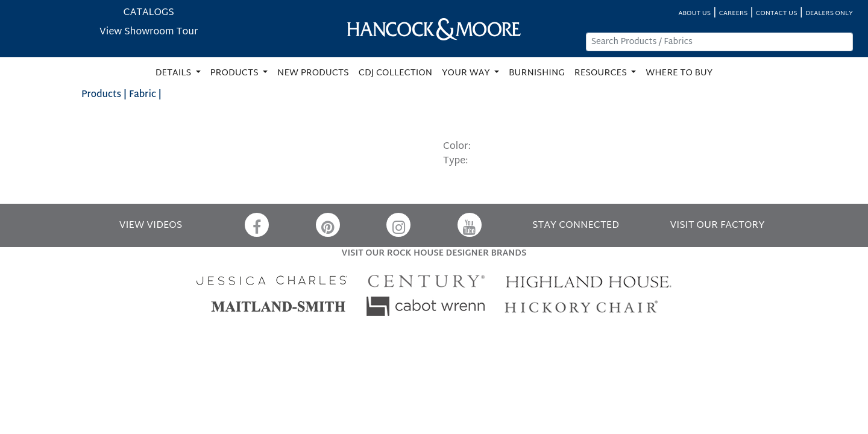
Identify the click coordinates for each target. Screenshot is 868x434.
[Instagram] (398, 225)
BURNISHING (537, 73)
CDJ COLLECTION (395, 73)
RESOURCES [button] (602, 73)
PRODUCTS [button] (236, 73)
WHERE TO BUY (679, 73)
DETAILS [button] (175, 73)
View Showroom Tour (149, 32)
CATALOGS (149, 13)
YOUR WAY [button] (467, 73)
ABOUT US (694, 14)
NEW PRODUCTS (313, 73)
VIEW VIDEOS (151, 226)
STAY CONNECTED (576, 226)
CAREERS (734, 14)
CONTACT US (776, 14)
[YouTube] (470, 225)
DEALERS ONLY (829, 14)
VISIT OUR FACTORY (717, 226)
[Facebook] (257, 225)
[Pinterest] (328, 225)
